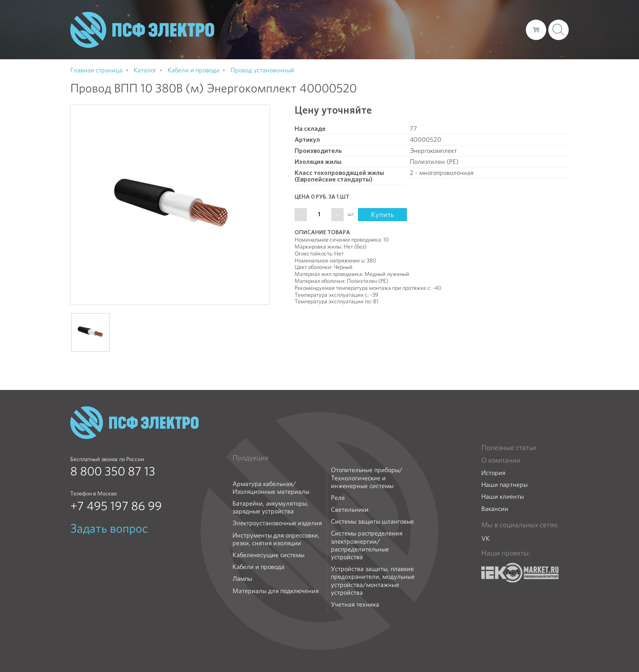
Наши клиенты (503, 496)
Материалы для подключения (276, 591)
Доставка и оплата (452, 29)
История (493, 473)
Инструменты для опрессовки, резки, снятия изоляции (276, 539)
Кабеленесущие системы (268, 555)
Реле (338, 498)
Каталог (403, 29)
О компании (364, 29)
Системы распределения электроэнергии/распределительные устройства (367, 545)
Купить (382, 214)
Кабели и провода (258, 567)
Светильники (350, 510)
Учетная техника (355, 604)
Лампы (242, 579)
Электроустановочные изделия (277, 523)
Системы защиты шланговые (372, 521)
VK (486, 539)
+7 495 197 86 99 (116, 506)
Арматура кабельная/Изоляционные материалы (271, 488)
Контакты (504, 29)
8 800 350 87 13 (113, 471)
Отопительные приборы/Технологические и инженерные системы (367, 478)
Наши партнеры (504, 485)
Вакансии (495, 509)
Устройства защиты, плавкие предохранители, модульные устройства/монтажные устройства (373, 581)
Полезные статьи (509, 448)
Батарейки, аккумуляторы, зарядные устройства (270, 507)
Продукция (250, 458)
